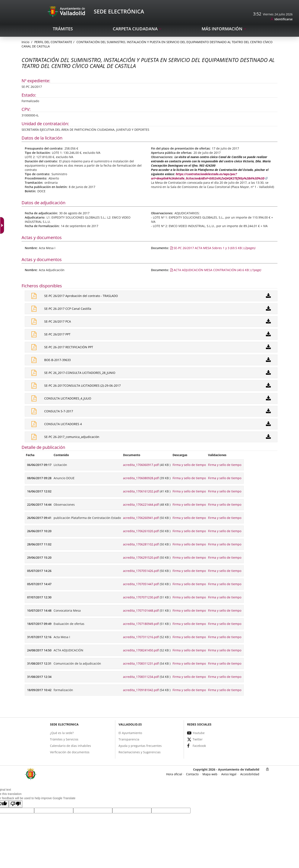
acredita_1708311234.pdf (141, 677)
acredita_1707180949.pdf (141, 624)
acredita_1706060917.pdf (141, 465)
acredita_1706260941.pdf (141, 518)
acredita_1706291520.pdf (141, 557)
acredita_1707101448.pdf (141, 610)
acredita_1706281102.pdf (141, 544)
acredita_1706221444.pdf (141, 504)
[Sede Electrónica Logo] (67, 11)
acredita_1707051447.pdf (141, 584)
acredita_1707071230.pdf (141, 597)
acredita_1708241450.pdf (141, 650)
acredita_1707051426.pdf (141, 571)
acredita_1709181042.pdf (141, 690)
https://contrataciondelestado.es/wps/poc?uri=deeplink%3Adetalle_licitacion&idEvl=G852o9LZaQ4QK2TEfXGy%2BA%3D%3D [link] (209, 176)
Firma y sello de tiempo (189, 465)
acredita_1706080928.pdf (141, 478)
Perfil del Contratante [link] (53, 42)
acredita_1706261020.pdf (141, 531)
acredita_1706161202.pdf (141, 491)
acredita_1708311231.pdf (141, 663)
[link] (282, 19)
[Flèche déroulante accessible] (3, 225)
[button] (16, 804)
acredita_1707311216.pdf (141, 637)
